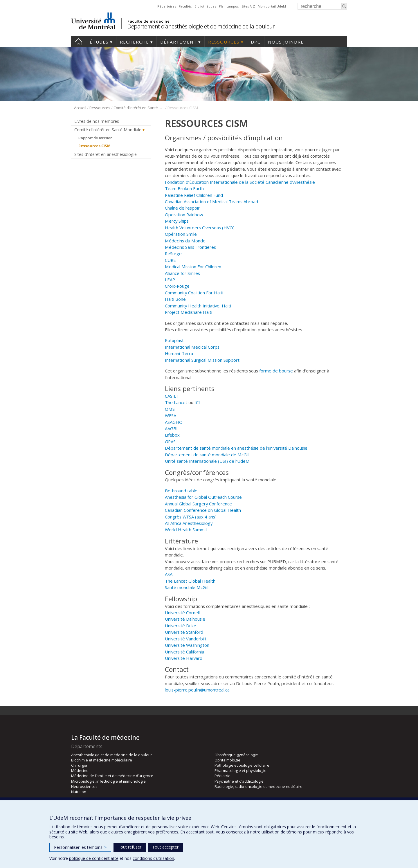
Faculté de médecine (148, 21)
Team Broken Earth (184, 188)
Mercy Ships (177, 221)
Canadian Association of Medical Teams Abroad (211, 201)
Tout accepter (165, 847)
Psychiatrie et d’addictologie (239, 781)
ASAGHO (174, 422)
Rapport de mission (96, 138)
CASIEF (172, 396)
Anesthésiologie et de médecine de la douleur (112, 755)
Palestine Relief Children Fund (194, 195)
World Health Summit (186, 530)
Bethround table (181, 491)
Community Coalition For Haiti (194, 293)
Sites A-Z (248, 6)
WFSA (171, 415)
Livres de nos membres (97, 121)
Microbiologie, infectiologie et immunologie (108, 781)
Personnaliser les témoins (80, 847)
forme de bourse (276, 371)
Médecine (80, 770)
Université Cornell (182, 613)
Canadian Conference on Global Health (203, 510)
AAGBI (171, 428)
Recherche (134, 42)
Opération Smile (181, 234)
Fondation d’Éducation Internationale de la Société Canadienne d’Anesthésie (240, 182)
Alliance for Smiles (182, 273)
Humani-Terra (179, 353)
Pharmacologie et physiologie (240, 770)
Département (179, 42)
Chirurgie (79, 765)
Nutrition (79, 792)
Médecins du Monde (185, 241)
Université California (184, 652)
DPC (256, 42)
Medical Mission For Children (193, 266)
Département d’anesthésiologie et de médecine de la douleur (201, 26)
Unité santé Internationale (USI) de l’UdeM (207, 461)
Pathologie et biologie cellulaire (242, 765)
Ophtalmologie (227, 760)
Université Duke (181, 626)
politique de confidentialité (94, 858)
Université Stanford (184, 632)
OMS (170, 409)
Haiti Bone (175, 299)
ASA (169, 574)
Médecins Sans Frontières (190, 247)
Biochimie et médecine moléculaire (102, 760)
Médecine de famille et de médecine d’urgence (112, 776)
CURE (170, 260)
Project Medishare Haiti (189, 312)
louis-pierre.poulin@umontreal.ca (197, 690)
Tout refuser (130, 847)
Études (99, 42)
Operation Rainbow (184, 215)
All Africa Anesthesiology (189, 523)
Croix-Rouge (177, 286)
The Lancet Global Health (190, 581)
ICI (197, 402)
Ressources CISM (94, 146)
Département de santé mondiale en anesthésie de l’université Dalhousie (236, 448)
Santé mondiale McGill (187, 587)
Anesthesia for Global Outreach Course (203, 497)
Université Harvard (184, 658)
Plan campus (229, 6)
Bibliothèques (205, 6)
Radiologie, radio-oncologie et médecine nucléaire (258, 786)
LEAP (170, 280)
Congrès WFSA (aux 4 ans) (191, 517)
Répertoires (167, 6)
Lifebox (172, 435)
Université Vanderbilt (186, 639)
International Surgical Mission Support (202, 360)
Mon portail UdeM (272, 6)
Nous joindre (286, 42)
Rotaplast (174, 340)
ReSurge (173, 253)
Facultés (185, 6)
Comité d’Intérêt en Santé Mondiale (139, 108)
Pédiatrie (222, 776)
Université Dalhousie (185, 619)
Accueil (79, 42)
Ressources (224, 42)
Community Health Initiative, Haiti (198, 306)
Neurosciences (84, 786)
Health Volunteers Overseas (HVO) (200, 228)
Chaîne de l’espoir (183, 208)
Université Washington (187, 645)
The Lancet (176, 402)
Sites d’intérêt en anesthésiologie (106, 154)
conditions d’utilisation (153, 858)
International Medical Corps (192, 347)
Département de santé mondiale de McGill (207, 455)
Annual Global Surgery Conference (198, 504)
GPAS (170, 442)
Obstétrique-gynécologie (236, 755)
